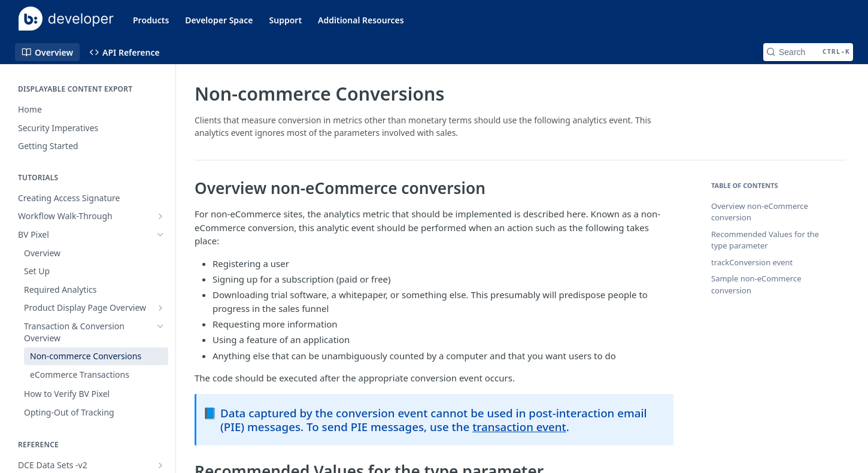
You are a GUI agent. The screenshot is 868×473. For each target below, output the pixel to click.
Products (151, 20)
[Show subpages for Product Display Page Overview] (160, 308)
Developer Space (219, 20)
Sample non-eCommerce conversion (756, 284)
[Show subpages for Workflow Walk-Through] (160, 216)
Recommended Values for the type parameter (765, 240)
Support (286, 20)
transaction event (519, 427)
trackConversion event (752, 262)
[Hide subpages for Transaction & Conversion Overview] (160, 326)
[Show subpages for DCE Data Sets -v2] (160, 465)
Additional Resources (361, 20)
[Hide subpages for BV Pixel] (160, 235)
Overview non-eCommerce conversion (760, 212)
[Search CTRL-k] (808, 52)
